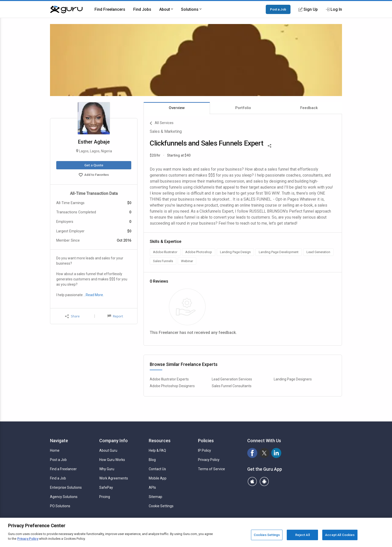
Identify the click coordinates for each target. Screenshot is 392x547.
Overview (177, 108)
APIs (152, 487)
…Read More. (94, 295)
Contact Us (157, 469)
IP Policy (204, 450)
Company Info (113, 441)
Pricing (105, 497)
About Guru (108, 450)
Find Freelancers (110, 9)
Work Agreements (114, 478)
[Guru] (66, 10)
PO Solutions (60, 506)
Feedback (309, 108)
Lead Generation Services (232, 379)
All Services (162, 123)
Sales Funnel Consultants (232, 386)
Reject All (302, 535)
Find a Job (58, 478)
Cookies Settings (267, 535)
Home (55, 450)
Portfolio (243, 108)
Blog (152, 460)
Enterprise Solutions (66, 487)
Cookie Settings (161, 506)
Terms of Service (211, 469)
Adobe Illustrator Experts (169, 379)
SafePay (106, 487)
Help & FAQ (157, 450)
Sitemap (155, 497)
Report (115, 316)
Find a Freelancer (63, 469)
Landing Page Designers (293, 379)
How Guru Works (112, 460)
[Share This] (269, 145)
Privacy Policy (209, 460)
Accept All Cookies (340, 535)
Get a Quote (94, 165)
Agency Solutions (64, 497)
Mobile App (158, 478)
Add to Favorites (94, 175)
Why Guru (107, 469)
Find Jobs (142, 9)
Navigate (59, 441)
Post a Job (278, 9)
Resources (160, 441)
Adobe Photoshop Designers (172, 386)
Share (72, 316)
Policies (206, 441)
